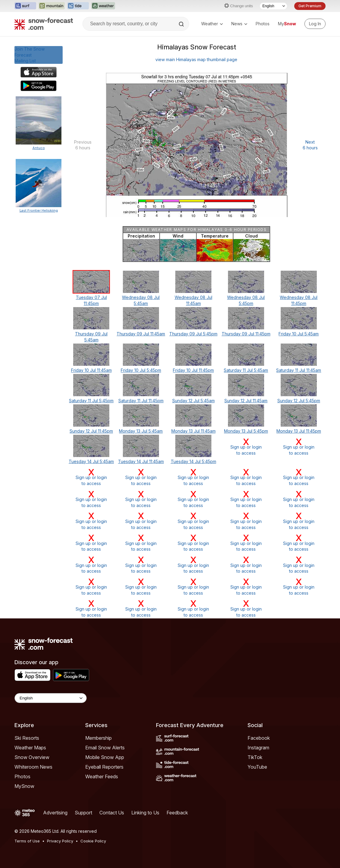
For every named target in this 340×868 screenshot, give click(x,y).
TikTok (255, 757)
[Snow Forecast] (44, 24)
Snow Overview (32, 757)
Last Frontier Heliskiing (39, 210)
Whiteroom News (33, 767)
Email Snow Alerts (105, 748)
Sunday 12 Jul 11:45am (246, 401)
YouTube (257, 767)
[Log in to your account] (315, 24)
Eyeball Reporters (104, 767)
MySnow (24, 786)
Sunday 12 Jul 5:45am (193, 401)
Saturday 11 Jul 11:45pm (141, 401)
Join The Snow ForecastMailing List (30, 55)
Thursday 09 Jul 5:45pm (193, 334)
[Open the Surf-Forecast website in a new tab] (25, 6)
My (287, 24)
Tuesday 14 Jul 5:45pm (193, 461)
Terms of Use (27, 841)
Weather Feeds (102, 776)
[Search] (182, 24)
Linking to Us (145, 813)
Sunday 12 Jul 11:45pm (91, 431)
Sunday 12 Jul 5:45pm (299, 401)
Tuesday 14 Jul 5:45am (91, 461)
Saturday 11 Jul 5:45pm (91, 401)
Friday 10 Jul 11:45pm (193, 370)
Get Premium (310, 6)
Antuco (39, 148)
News (239, 24)
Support (83, 813)
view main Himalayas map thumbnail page (196, 59)
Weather (212, 24)
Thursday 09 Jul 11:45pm (246, 334)
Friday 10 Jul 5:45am (299, 334)
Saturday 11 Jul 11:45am (299, 370)
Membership (98, 738)
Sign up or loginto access (246, 447)
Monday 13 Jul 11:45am (193, 431)
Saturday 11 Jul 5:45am (246, 370)
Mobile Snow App (105, 757)
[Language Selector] (273, 6)
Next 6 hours (310, 145)
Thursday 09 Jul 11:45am (141, 334)
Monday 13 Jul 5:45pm (246, 431)
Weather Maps (30, 748)
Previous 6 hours (83, 145)
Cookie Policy (93, 841)
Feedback (177, 813)
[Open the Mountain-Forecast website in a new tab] (52, 6)
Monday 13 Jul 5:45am (141, 431)
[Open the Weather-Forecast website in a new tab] (103, 6)
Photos (263, 24)
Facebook (259, 738)
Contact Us (112, 813)
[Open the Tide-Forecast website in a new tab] (78, 6)
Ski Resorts (27, 738)
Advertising (55, 813)
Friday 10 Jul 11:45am (91, 370)
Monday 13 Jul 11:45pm (299, 431)
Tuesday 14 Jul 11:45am (141, 461)
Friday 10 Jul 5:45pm (141, 370)
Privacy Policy (60, 841)
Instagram (258, 748)
